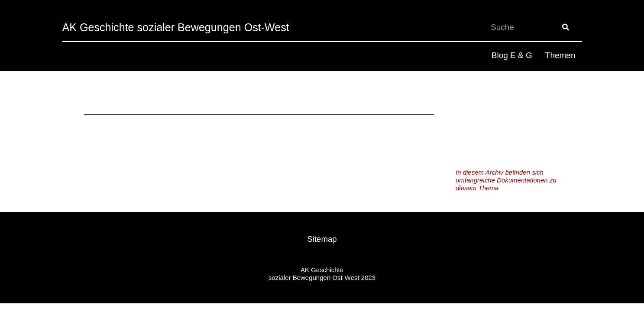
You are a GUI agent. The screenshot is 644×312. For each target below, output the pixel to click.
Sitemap (322, 239)
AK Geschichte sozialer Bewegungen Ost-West (189, 27)
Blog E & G (512, 55)
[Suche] (566, 27)
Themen (560, 55)
